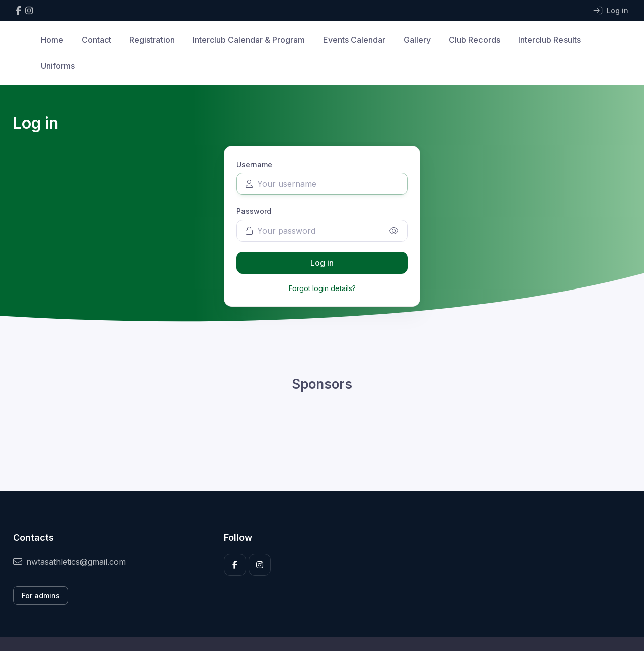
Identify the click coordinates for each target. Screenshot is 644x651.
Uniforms (58, 66)
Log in (322, 263)
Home (52, 40)
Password (254, 211)
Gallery (417, 40)
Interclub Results (549, 40)
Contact (96, 40)
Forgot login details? (322, 288)
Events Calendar (354, 40)
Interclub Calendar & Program (249, 40)
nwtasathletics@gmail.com (69, 562)
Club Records (474, 40)
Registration (152, 40)
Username (254, 164)
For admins (41, 595)
